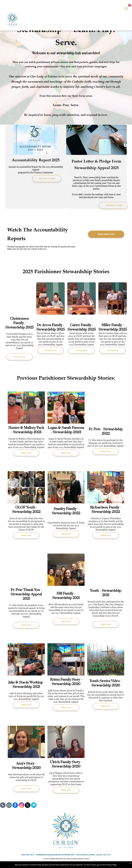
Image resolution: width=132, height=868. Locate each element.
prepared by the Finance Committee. (36, 172)
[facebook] (15, 805)
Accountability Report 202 (35, 160)
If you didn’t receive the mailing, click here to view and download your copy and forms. (96, 196)
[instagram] (21, 805)
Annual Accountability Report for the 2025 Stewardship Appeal (36, 168)
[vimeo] (34, 805)
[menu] (126, 8)
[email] (9, 805)
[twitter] (28, 805)
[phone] (3, 805)
